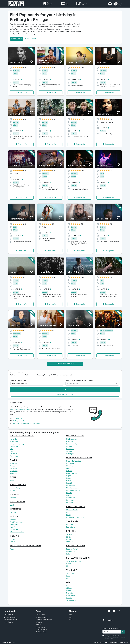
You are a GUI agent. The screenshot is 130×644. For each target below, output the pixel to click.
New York (70, 591)
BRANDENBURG (18, 485)
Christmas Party (41, 632)
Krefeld (69, 483)
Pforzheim (14, 454)
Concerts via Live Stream (44, 620)
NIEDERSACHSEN (75, 436)
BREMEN (14, 494)
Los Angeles (71, 595)
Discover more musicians (65, 364)
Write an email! (18, 421)
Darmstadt (14, 529)
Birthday (39, 625)
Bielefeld (70, 466)
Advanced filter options (65, 394)
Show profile (23, 93)
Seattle (69, 598)
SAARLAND (72, 521)
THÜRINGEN (72, 570)
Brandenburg (15, 488)
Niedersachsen (72, 439)
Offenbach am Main (17, 532)
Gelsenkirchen (71, 473)
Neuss (69, 495)
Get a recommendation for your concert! (27, 423)
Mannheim (14, 442)
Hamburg (13, 512)
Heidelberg (14, 446)
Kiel (68, 566)
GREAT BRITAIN (18, 502)
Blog (70, 615)
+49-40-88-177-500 (21, 418)
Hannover (70, 442)
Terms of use (114, 642)
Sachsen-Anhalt (72, 549)
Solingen (69, 503)
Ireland (13, 539)
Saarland (69, 525)
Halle (68, 554)
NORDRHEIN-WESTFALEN (79, 458)
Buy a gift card (8, 622)
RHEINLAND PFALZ (76, 507)
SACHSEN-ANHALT (76, 546)
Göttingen (70, 454)
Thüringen (70, 573)
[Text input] (112, 632)
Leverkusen (70, 485)
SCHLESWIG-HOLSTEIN (78, 558)
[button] (117, 4)
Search (65, 389)
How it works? (31, 39)
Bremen (13, 498)
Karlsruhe (14, 439)
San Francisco (71, 600)
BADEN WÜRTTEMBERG (22, 436)
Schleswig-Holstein (73, 561)
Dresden (69, 539)
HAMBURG (15, 509)
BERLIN (14, 477)
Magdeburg (70, 551)
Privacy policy (104, 642)
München (13, 464)
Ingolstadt (14, 471)
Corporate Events (42, 629)
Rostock (13, 549)
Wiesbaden (14, 525)
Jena (68, 578)
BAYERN (14, 460)
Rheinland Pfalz (72, 510)
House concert (41, 615)
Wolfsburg (70, 451)
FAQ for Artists (9, 615)
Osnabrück (70, 449)
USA (68, 582)
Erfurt (68, 576)
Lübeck (69, 564)
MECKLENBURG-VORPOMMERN (26, 546)
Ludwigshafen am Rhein (75, 517)
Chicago (69, 588)
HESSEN (14, 516)
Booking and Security (10, 620)
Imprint (96, 642)
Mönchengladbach (73, 488)
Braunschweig (71, 444)
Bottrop (69, 471)
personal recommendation (21, 409)
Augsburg (14, 466)
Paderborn (70, 500)
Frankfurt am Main (17, 522)
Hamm (69, 478)
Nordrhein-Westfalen (74, 461)
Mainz (68, 515)
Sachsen (69, 534)
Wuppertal (70, 464)
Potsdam (13, 490)
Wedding (39, 622)
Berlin (12, 481)
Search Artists (17, 39)
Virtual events (41, 627)
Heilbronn (14, 451)
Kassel (12, 527)
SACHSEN (71, 531)
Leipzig (69, 537)
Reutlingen (14, 456)
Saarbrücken (71, 527)
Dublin (12, 542)
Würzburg (14, 473)
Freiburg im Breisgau (18, 444)
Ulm (12, 449)
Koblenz (69, 512)
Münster (69, 493)
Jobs (70, 617)
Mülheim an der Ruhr (74, 490)
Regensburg (15, 468)
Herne (69, 481)
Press (70, 620)
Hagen (69, 476)
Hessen (13, 520)
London (13, 505)
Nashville (70, 593)
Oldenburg (70, 446)
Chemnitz (70, 542)
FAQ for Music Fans (10, 617)
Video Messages (41, 617)
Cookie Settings (124, 642)
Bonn (68, 468)
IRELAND (15, 536)
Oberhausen (71, 498)
